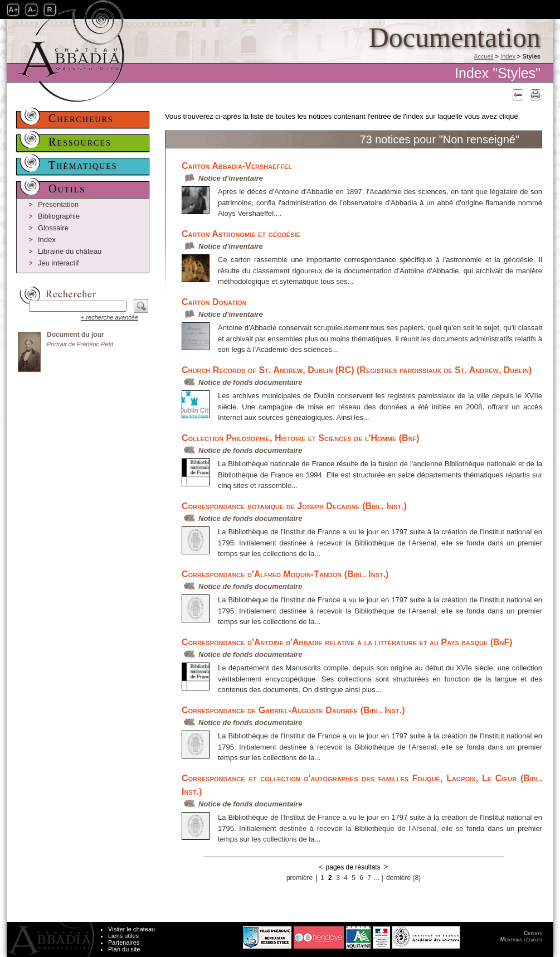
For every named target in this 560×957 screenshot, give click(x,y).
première (300, 878)
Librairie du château (70, 251)
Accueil (483, 56)
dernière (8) (403, 878)
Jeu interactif (59, 263)
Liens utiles (123, 936)
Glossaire (53, 228)
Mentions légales (521, 939)
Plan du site (124, 949)
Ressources (80, 142)
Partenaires (124, 942)
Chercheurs (81, 118)
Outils (67, 188)
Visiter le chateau (132, 929)
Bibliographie (59, 216)
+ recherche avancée (109, 317)
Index (508, 56)
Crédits (533, 933)
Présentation (58, 204)
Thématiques (83, 165)
